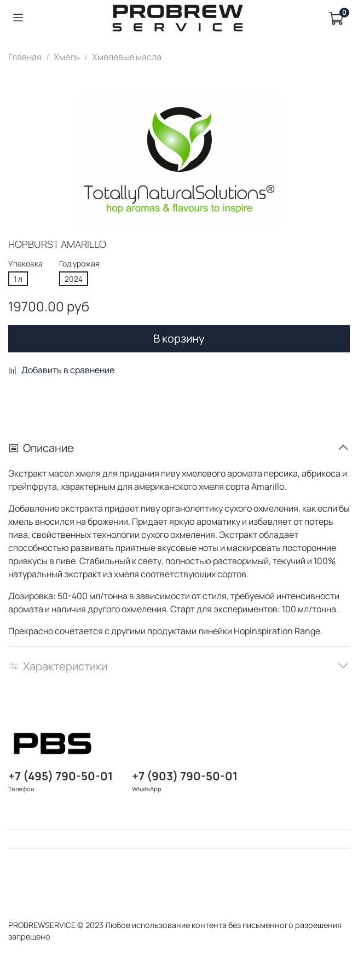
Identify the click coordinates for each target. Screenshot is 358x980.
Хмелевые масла (127, 57)
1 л (18, 279)
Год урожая (79, 264)
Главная (25, 57)
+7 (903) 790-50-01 (185, 776)
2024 (74, 279)
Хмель (67, 57)
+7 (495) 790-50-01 (60, 776)
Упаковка (25, 264)
